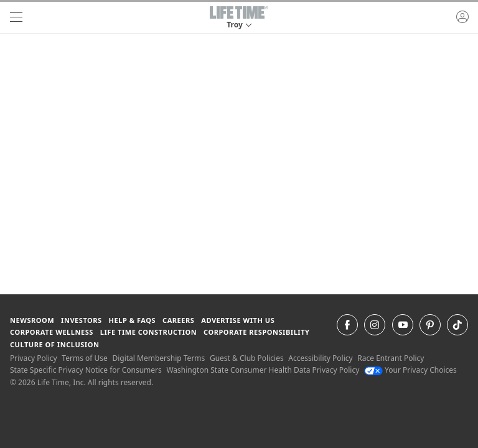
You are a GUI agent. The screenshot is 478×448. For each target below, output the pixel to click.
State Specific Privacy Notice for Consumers (86, 370)
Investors (82, 320)
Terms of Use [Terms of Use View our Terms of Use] (84, 358)
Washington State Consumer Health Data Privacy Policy (263, 370)
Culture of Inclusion (54, 344)
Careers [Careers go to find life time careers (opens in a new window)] (178, 320)
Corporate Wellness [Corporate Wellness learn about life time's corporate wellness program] (52, 332)
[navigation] (16, 17)
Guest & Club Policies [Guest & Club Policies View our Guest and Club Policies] (247, 358)
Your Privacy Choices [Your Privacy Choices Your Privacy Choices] (410, 370)
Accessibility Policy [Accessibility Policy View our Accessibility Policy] (320, 358)
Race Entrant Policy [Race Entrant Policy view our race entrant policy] (391, 358)
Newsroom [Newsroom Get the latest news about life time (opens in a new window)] (32, 320)
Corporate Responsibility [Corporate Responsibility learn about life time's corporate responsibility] (256, 332)
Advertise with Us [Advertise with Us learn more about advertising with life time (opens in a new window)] (238, 320)
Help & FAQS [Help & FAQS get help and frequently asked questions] (133, 320)
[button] (239, 17)
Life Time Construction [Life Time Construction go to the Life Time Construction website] (148, 332)
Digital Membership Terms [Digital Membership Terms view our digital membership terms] (158, 358)
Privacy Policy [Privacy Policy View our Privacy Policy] (34, 358)
